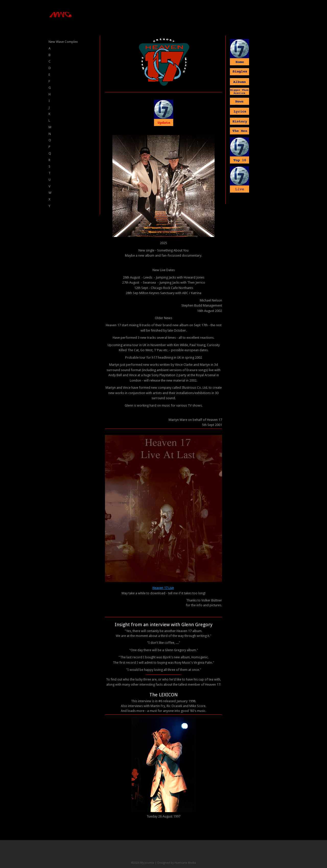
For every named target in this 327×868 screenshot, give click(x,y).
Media (192, 863)
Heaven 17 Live (163, 588)
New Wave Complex (63, 42)
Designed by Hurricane (173, 863)
